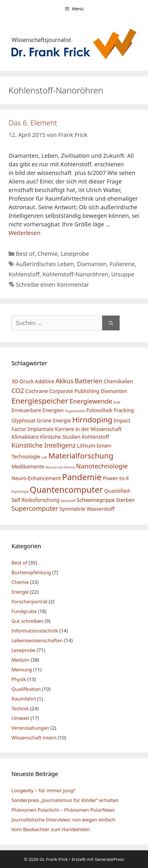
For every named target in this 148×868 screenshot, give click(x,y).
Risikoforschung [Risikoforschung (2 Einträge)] (41, 500)
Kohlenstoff (24, 274)
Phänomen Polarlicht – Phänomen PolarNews (63, 810)
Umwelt (20, 718)
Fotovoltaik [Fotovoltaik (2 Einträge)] (99, 410)
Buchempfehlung (31, 572)
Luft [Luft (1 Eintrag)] (44, 457)
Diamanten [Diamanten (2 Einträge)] (114, 391)
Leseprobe (75, 254)
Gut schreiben (27, 621)
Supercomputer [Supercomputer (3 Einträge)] (35, 508)
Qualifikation (26, 689)
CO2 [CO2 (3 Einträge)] (18, 391)
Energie (20, 592)
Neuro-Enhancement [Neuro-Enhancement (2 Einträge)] (36, 478)
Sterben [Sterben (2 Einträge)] (126, 500)
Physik (19, 679)
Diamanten (92, 264)
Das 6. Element (33, 123)
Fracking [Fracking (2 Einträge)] (124, 410)
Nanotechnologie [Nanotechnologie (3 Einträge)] (102, 466)
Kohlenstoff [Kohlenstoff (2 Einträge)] (96, 437)
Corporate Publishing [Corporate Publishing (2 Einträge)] (74, 391)
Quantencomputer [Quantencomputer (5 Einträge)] (66, 490)
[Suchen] (111, 323)
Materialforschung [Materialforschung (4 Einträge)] (81, 456)
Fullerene (122, 264)
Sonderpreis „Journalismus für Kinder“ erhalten (65, 800)
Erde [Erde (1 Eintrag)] (117, 402)
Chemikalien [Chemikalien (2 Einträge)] (119, 381)
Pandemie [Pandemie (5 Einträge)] (82, 477)
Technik (20, 708)
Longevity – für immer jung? (43, 790)
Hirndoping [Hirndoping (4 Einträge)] (92, 420)
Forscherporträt (29, 601)
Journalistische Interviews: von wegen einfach (63, 820)
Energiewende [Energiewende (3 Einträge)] (91, 401)
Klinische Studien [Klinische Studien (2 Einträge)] (60, 437)
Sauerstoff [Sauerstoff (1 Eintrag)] (68, 501)
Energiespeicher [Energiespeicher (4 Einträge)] (40, 401)
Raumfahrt (24, 699)
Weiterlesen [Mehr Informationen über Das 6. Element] (24, 233)
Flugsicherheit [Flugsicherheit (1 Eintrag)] (75, 411)
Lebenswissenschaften (37, 640)
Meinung (22, 670)
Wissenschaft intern (34, 738)
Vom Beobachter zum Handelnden (51, 829)
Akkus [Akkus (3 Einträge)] (65, 381)
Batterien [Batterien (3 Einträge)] (89, 381)
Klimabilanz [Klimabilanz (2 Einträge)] (25, 437)
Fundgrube (24, 611)
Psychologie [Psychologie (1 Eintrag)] (20, 492)
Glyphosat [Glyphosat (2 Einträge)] (23, 420)
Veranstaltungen (30, 728)
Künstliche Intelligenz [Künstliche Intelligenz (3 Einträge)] (44, 445)
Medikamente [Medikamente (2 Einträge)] (28, 466)
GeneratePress (109, 859)
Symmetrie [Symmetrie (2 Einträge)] (72, 509)
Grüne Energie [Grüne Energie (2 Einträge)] (54, 420)
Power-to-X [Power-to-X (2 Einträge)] (116, 478)
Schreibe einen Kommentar (52, 285)
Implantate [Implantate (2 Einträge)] (41, 429)
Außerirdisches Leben (45, 264)
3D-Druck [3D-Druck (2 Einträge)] (23, 381)
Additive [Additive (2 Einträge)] (45, 381)
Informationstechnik (35, 631)
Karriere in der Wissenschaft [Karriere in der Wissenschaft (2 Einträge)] (88, 429)
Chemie (47, 254)
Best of (25, 254)
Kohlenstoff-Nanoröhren (75, 274)
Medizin (20, 660)
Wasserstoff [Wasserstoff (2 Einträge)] (100, 509)
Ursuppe (123, 274)
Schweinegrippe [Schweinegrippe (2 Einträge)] (96, 500)
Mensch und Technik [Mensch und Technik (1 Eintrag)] (60, 467)
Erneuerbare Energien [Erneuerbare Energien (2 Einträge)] (38, 410)
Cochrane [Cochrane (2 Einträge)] (36, 391)
